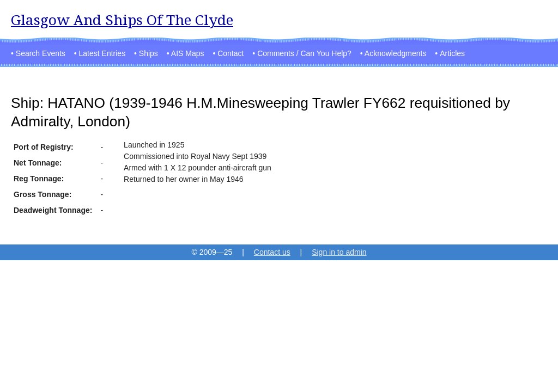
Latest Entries (102, 53)
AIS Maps (188, 53)
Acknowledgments (396, 53)
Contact (231, 53)
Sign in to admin (339, 252)
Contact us (272, 252)
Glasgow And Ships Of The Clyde (122, 20)
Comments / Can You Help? (304, 53)
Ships (148, 53)
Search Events (41, 53)
